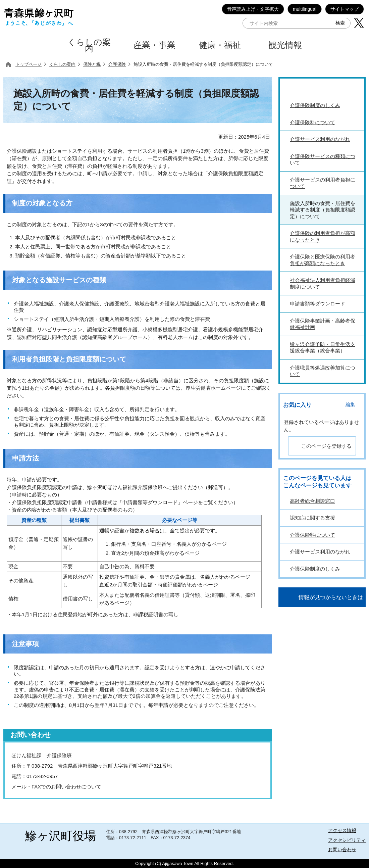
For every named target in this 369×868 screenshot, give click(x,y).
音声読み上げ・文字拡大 (253, 9)
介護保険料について (312, 535)
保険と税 (92, 64)
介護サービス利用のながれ (320, 552)
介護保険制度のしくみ (315, 569)
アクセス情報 (342, 830)
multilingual (305, 9)
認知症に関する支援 (312, 518)
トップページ (29, 64)
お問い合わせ (342, 850)
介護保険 (117, 64)
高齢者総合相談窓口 (312, 501)
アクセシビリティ (347, 840)
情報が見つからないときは (331, 597)
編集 (350, 405)
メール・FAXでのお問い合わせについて (56, 787)
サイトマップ (345, 9)
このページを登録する (326, 446)
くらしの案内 (62, 64)
